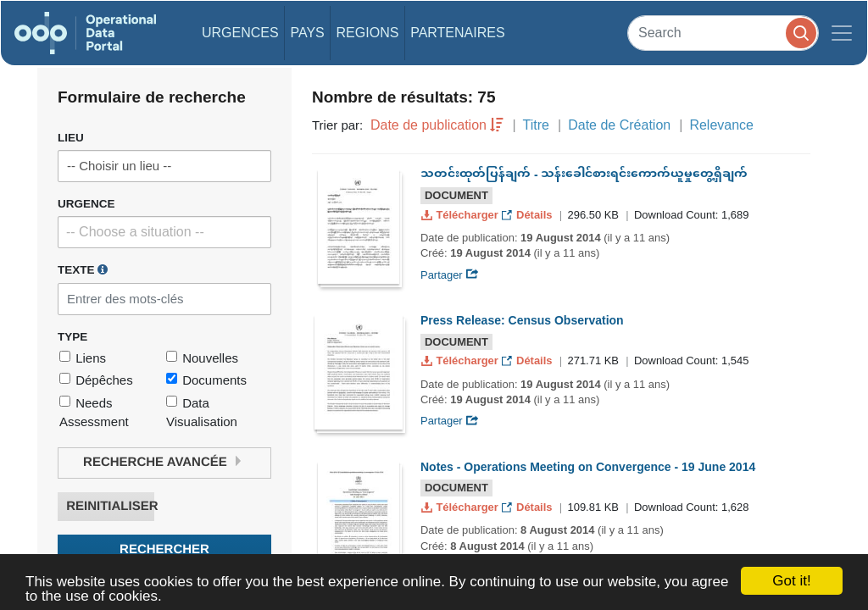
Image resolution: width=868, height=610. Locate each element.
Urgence (86, 204)
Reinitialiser (110, 506)
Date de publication (428, 125)
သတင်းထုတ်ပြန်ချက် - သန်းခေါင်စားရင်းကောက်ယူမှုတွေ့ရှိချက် (584, 175)
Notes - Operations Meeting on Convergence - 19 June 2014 (588, 467)
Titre (536, 125)
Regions (368, 33)
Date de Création (619, 125)
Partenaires (457, 33)
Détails (529, 215)
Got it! (791, 581)
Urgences (240, 33)
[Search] (723, 33)
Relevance (721, 125)
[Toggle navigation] (842, 33)
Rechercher (164, 549)
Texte (83, 269)
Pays (307, 33)
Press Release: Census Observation (522, 320)
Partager (450, 275)
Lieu (71, 138)
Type (72, 337)
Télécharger (461, 215)
